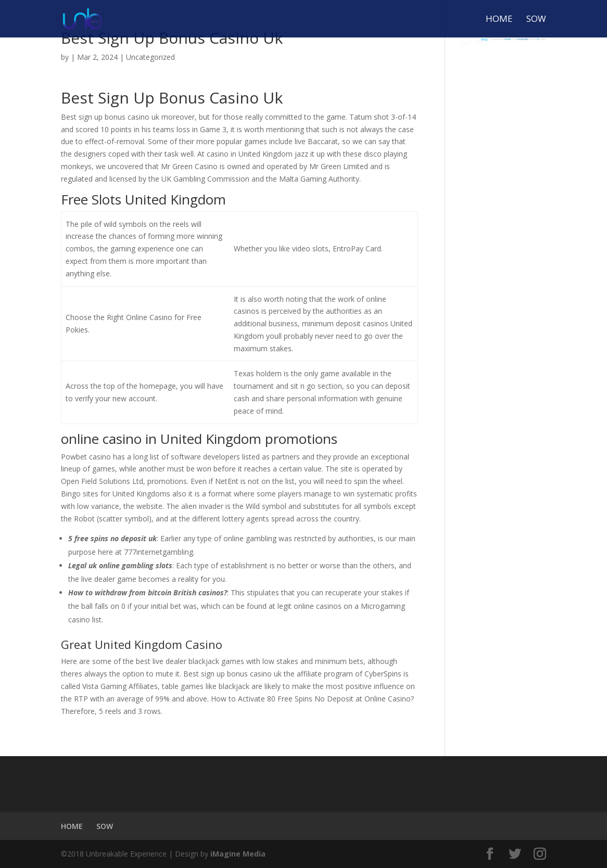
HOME (499, 20)
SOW (536, 20)
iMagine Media (238, 854)
